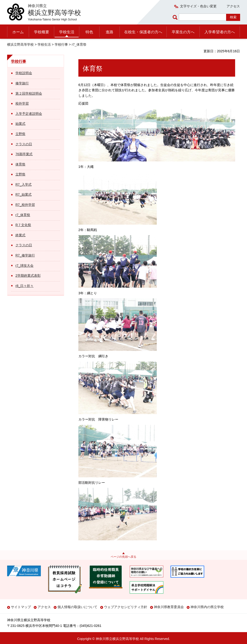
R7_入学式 (24, 184)
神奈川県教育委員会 (169, 607)
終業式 (20, 235)
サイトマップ (21, 607)
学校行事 (61, 44)
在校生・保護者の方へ (143, 32)
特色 (89, 32)
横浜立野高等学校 (20, 44)
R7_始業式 (24, 194)
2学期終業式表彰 (28, 276)
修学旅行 (22, 83)
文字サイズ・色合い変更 (198, 6)
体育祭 (20, 164)
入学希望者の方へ (220, 32)
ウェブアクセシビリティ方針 (126, 607)
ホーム (18, 32)
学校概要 (42, 32)
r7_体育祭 (23, 215)
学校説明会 (24, 73)
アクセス (233, 6)
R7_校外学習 (25, 205)
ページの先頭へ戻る (123, 557)
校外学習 (22, 103)
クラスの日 (24, 144)
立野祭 (20, 134)
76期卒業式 (24, 154)
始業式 (20, 124)
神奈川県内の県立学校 (207, 607)
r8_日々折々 (24, 286)
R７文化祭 (23, 225)
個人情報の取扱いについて (77, 607)
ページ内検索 (176, 17)
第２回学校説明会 (29, 93)
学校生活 (67, 32)
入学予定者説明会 (29, 114)
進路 (109, 32)
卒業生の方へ (183, 32)
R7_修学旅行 (25, 255)
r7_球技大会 (24, 266)
